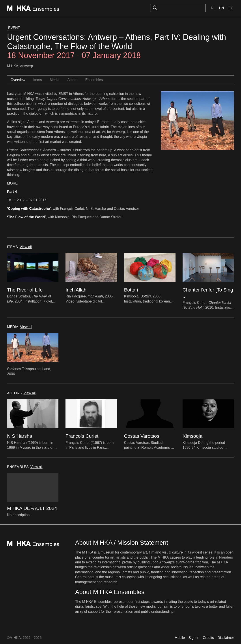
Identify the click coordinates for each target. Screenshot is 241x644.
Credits (208, 638)
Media (55, 80)
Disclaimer (226, 638)
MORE (12, 183)
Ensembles (94, 80)
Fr (230, 8)
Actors (72, 80)
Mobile (180, 638)
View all (26, 247)
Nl (213, 8)
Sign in (194, 638)
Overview (18, 80)
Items (38, 80)
